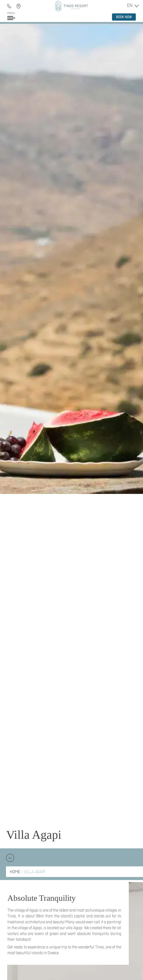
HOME (15, 872)
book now (124, 17)
